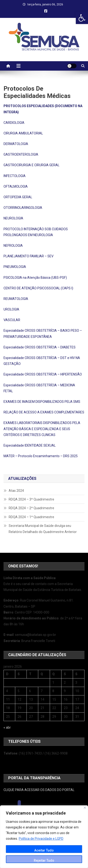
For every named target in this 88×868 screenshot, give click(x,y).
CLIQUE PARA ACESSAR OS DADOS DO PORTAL (39, 790)
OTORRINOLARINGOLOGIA (23, 208)
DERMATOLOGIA (16, 144)
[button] (82, 18)
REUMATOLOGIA (16, 299)
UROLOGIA (11, 309)
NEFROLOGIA (13, 246)
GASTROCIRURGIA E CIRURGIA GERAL (31, 165)
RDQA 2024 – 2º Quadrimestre (31, 508)
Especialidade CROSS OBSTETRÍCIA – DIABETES (40, 347)
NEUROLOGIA (13, 218)
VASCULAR (12, 320)
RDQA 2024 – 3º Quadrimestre (31, 499)
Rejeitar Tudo (44, 860)
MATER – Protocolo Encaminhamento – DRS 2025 (41, 456)
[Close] (85, 808)
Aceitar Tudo (44, 850)
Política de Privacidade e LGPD (41, 839)
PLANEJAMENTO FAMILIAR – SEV (29, 256)
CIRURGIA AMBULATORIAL (23, 133)
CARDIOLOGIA (14, 123)
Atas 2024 (16, 491)
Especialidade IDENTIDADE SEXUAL (30, 445)
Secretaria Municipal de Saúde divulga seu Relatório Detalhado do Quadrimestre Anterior (43, 529)
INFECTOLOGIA (15, 176)
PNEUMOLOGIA (15, 267)
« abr (7, 727)
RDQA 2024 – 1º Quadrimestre (31, 517)
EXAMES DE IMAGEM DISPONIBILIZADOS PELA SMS (42, 402)
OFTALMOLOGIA (16, 186)
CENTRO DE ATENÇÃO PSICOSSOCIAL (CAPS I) (38, 288)
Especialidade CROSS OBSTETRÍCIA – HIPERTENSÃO (43, 374)
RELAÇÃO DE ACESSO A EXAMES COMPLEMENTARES (44, 412)
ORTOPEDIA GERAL (18, 197)
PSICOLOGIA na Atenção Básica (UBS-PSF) (35, 278)
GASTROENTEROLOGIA (21, 154)
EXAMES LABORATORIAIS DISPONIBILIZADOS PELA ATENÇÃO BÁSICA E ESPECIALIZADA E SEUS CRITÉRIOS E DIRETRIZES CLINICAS (42, 429)
